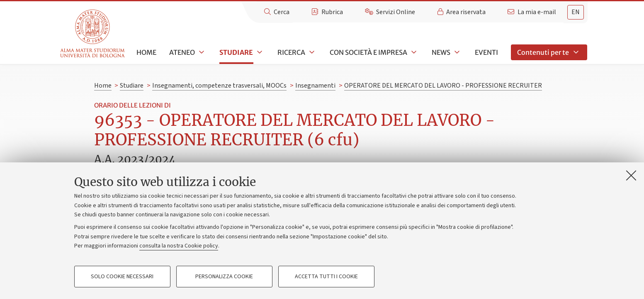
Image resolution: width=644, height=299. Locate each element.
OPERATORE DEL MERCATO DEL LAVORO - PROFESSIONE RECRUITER (443, 86)
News (441, 52)
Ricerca (291, 52)
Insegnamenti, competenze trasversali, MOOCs (219, 86)
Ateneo (182, 52)
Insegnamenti (315, 86)
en (576, 12)
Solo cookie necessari (122, 277)
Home (146, 52)
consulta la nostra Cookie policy (179, 246)
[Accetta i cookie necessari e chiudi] (631, 175)
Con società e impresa (368, 52)
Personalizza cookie (224, 277)
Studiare (236, 52)
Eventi (486, 52)
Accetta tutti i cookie (326, 277)
